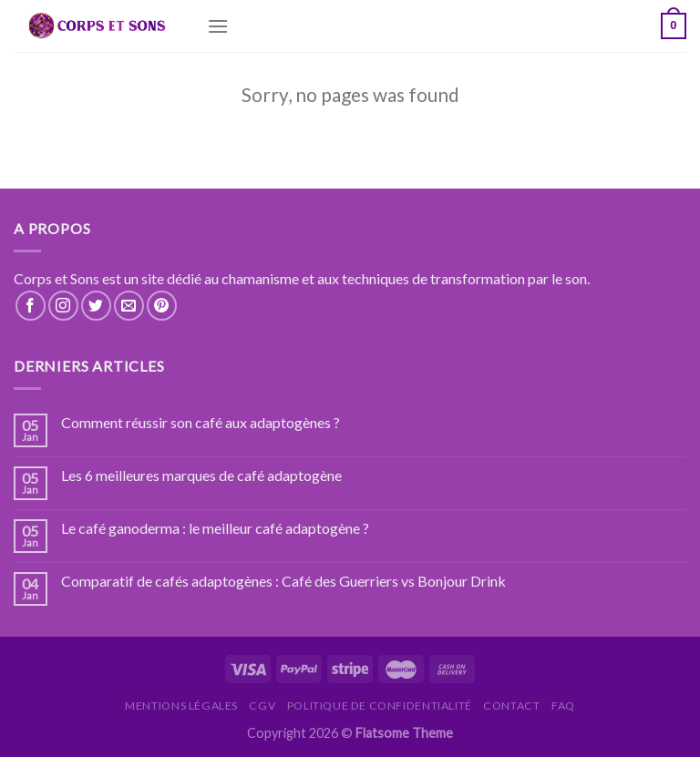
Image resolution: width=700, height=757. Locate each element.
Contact (511, 706)
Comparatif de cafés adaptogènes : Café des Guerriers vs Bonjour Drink (283, 581)
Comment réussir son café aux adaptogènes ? (201, 422)
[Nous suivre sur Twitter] (96, 306)
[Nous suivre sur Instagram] (63, 306)
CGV (262, 706)
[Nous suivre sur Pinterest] (162, 306)
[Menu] (218, 26)
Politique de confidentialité (380, 706)
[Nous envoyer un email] (129, 306)
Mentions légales (181, 706)
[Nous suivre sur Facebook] (31, 306)
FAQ (563, 706)
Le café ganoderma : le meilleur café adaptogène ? (215, 528)
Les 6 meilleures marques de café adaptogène (201, 475)
